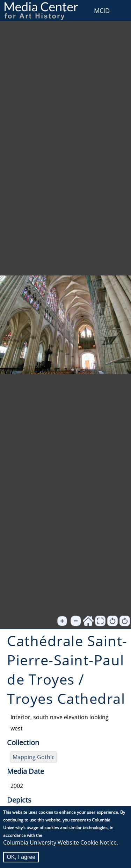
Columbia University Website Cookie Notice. (61, 843)
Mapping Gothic (34, 757)
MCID (102, 10)
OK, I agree (21, 857)
